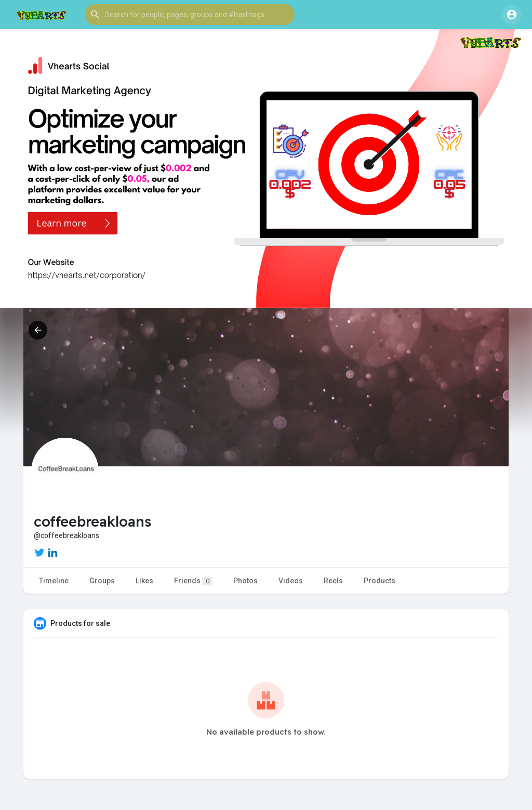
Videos (291, 581)
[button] (190, 15)
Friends (193, 581)
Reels (333, 581)
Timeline (54, 581)
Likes (144, 581)
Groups (102, 581)
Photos (245, 581)
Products (380, 581)
